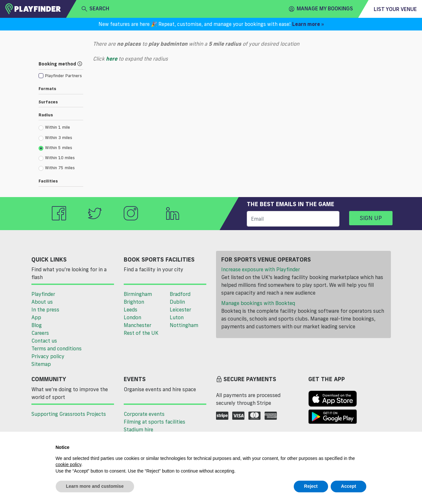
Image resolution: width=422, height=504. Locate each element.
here (112, 59)
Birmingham (138, 294)
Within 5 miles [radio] (55, 148)
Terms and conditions (57, 348)
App (36, 317)
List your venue (395, 9)
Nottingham (184, 325)
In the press (45, 310)
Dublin (177, 302)
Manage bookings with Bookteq (258, 303)
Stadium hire (138, 429)
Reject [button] (311, 486)
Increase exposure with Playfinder (261, 269)
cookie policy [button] (68, 464)
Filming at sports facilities (154, 422)
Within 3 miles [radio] (55, 138)
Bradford (180, 294)
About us (42, 302)
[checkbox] (60, 75)
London (132, 317)
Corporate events (144, 414)
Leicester (180, 310)
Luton (177, 317)
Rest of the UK (141, 333)
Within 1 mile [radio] (54, 127)
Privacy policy (48, 356)
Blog (37, 325)
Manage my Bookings (321, 9)
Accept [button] (349, 486)
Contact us (44, 341)
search (95, 9)
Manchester (137, 325)
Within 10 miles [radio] (57, 158)
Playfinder (43, 294)
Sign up (371, 218)
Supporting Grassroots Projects (69, 414)
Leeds (131, 310)
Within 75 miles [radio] (57, 168)
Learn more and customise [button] (95, 486)
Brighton (134, 302)
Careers (40, 333)
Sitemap (41, 364)
